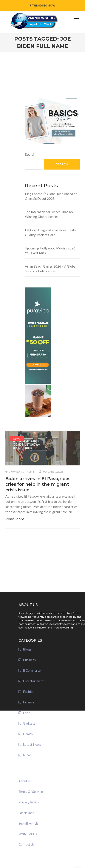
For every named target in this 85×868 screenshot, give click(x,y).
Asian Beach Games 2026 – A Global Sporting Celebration (51, 269)
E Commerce (32, 670)
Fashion (29, 692)
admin (31, 472)
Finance (29, 702)
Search (30, 155)
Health (28, 734)
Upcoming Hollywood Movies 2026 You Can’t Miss (50, 251)
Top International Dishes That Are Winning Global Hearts (49, 214)
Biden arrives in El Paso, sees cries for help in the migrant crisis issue (38, 484)
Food (27, 713)
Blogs (27, 649)
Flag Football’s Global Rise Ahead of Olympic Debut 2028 (51, 196)
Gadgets (29, 723)
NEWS (17, 439)
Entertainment (33, 681)
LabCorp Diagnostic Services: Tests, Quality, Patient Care (51, 232)
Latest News (32, 744)
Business (29, 660)
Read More (15, 519)
